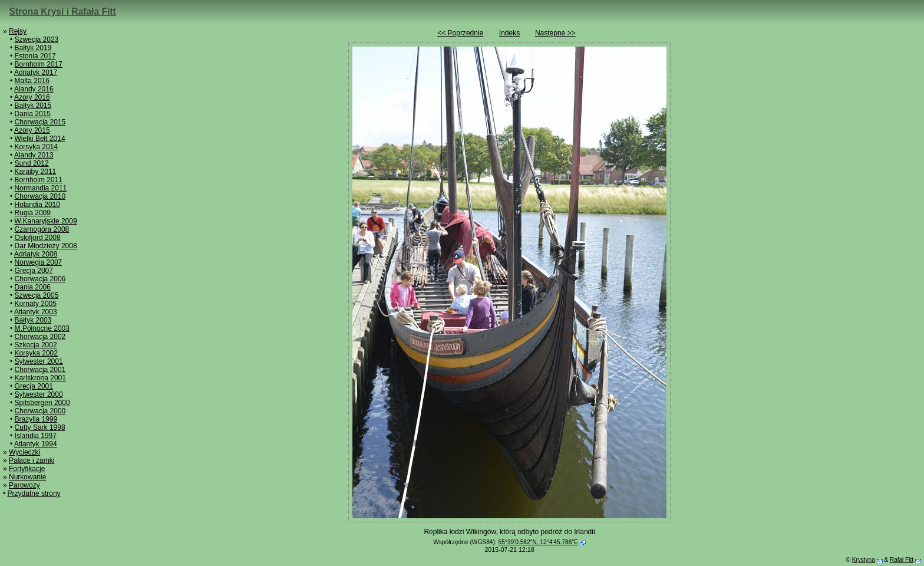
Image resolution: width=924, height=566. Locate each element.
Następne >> (555, 33)
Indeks (509, 33)
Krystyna (864, 560)
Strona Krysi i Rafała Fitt (63, 11)
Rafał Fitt (902, 560)
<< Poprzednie (460, 33)
